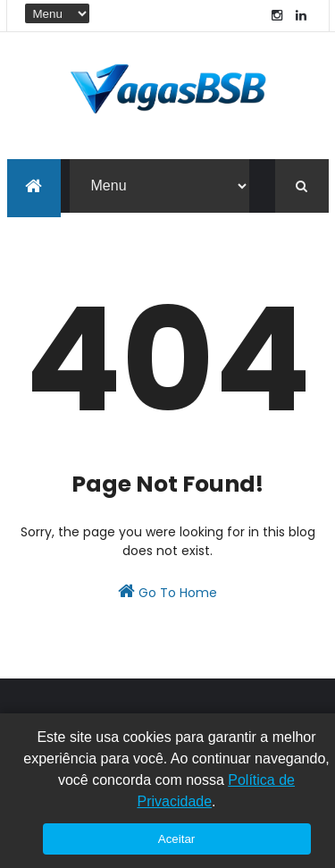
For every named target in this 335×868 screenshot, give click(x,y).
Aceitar (176, 839)
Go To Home (167, 592)
